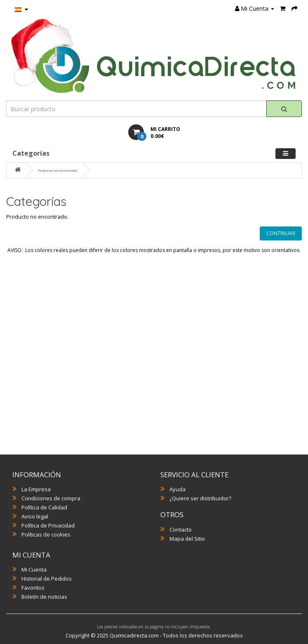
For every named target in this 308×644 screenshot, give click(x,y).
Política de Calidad (44, 507)
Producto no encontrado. (58, 170)
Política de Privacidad (48, 525)
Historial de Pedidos (47, 579)
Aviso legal (35, 516)
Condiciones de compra (51, 498)
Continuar (281, 233)
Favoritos (33, 588)
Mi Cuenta (34, 569)
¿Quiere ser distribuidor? (200, 498)
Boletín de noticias (44, 597)
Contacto (181, 530)
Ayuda (178, 489)
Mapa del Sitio (187, 539)
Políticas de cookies (46, 534)
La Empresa (36, 489)
